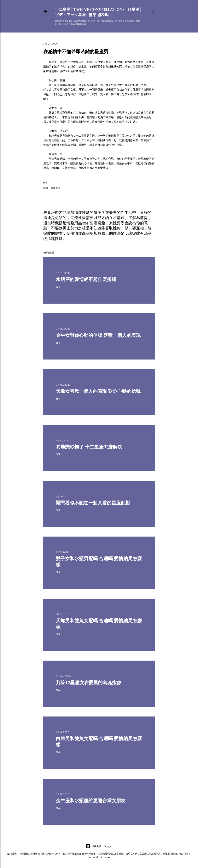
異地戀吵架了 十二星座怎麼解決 (89, 447)
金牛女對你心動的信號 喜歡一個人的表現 (98, 335)
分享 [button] (46, 183)
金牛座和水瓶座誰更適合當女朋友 (91, 801)
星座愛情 (55, 188)
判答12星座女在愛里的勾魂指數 (89, 683)
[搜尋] (152, 11)
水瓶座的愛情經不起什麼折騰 (86, 279)
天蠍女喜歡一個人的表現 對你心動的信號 (98, 391)
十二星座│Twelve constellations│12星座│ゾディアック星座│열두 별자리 (99, 12)
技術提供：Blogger (99, 846)
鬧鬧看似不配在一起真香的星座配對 (93, 503)
